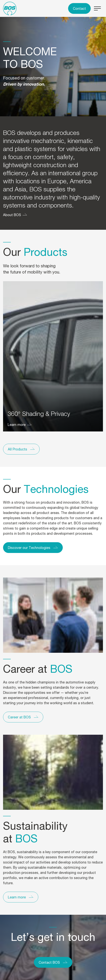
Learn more (17, 425)
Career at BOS (19, 717)
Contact (79, 8)
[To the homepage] (10, 8)
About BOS (12, 215)
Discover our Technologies (29, 548)
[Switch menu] (98, 8)
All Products (18, 449)
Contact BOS (49, 962)
